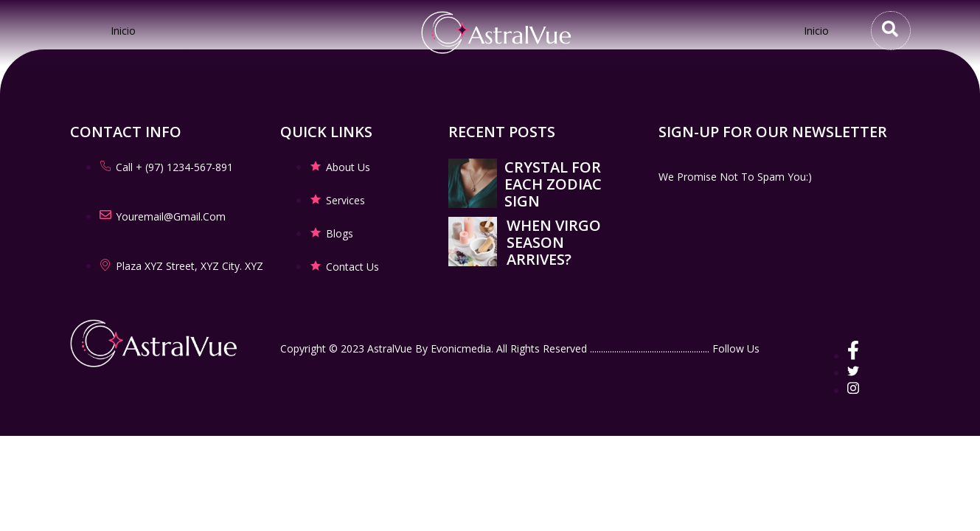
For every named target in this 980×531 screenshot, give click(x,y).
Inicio (123, 31)
